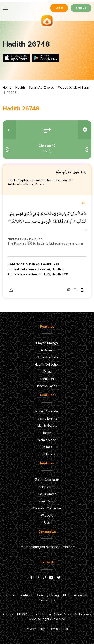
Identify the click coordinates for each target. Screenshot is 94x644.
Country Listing (48, 595)
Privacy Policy (35, 629)
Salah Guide (47, 487)
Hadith (20, 88)
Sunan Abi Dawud (42, 88)
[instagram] (38, 578)
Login (59, 8)
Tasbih (47, 433)
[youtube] (51, 578)
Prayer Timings (47, 343)
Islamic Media (47, 440)
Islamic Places (47, 386)
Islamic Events (47, 418)
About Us (81, 595)
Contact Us (47, 600)
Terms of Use (59, 629)
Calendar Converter (47, 508)
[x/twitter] (59, 578)
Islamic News (47, 501)
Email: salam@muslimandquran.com (47, 547)
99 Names (47, 454)
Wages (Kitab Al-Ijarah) (74, 88)
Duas (47, 372)
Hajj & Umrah (47, 494)
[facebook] (32, 578)
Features (26, 595)
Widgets (47, 516)
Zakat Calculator (47, 480)
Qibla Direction (47, 357)
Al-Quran (47, 350)
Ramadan (47, 379)
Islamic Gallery (47, 426)
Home (7, 88)
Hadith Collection (47, 365)
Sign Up (81, 8)
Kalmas (47, 447)
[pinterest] (44, 578)
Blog (47, 523)
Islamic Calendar (47, 411)
